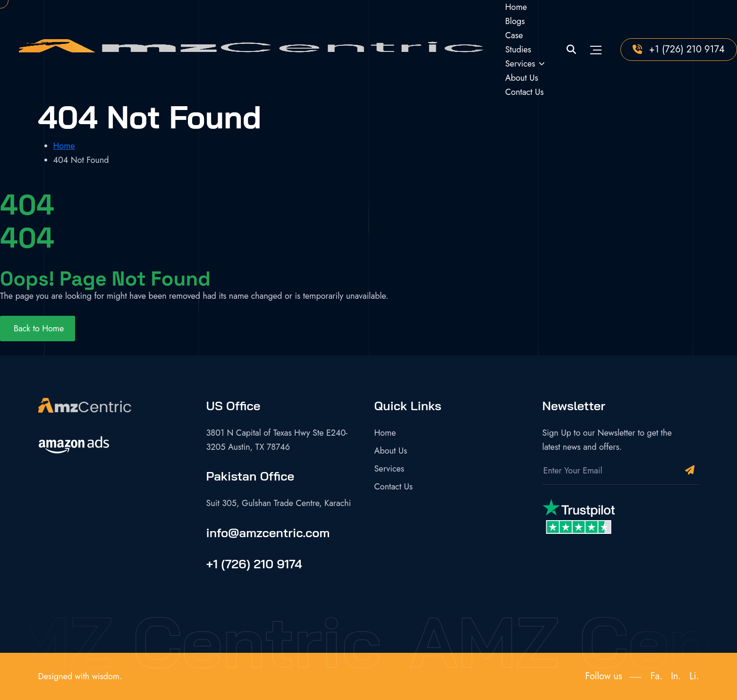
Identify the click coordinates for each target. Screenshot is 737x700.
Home (516, 7)
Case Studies (518, 42)
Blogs (515, 21)
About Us (522, 78)
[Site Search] (571, 50)
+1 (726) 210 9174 (687, 49)
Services (520, 64)
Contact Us (524, 92)
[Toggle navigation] (596, 50)
